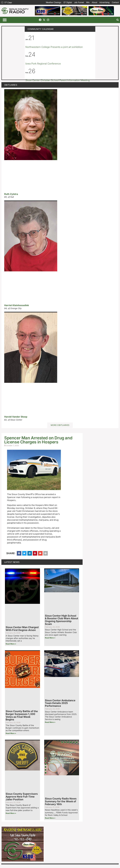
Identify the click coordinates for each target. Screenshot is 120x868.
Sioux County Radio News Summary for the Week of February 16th (61, 801)
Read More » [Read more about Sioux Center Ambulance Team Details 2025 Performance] (50, 722)
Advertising (104, 2)
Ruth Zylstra (11, 194)
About (95, 2)
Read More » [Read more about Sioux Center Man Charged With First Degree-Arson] (11, 644)
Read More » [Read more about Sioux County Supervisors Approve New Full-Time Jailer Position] (11, 813)
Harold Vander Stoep (16, 417)
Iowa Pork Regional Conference (43, 64)
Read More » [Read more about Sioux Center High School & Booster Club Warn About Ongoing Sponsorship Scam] (50, 638)
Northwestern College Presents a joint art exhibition (54, 47)
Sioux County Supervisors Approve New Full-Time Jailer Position (22, 797)
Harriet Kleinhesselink (17, 305)
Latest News (12, 562)
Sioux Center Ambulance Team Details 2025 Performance (60, 703)
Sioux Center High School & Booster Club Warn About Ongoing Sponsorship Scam (62, 620)
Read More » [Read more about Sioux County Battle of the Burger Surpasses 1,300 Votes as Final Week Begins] (11, 733)
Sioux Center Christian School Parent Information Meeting (58, 80)
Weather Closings (53, 2)
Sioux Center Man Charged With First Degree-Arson (22, 629)
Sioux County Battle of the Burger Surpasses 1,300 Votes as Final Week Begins (22, 715)
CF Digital (68, 2)
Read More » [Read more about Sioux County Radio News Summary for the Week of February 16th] (50, 818)
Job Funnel (79, 2)
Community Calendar (41, 29)
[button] (5, 20)
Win (88, 2)
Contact (115, 2)
